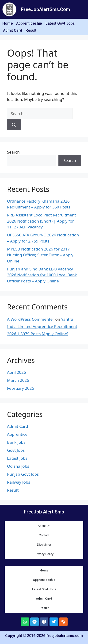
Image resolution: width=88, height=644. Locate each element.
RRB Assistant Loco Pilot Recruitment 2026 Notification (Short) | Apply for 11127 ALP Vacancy (42, 221)
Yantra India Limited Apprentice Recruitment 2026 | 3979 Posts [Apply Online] (42, 326)
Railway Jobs (19, 482)
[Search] (14, 125)
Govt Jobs (16, 450)
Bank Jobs (16, 442)
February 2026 (21, 388)
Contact (44, 535)
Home (8, 23)
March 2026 (18, 380)
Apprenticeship (29, 23)
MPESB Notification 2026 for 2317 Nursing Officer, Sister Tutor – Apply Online (40, 255)
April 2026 (16, 372)
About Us (44, 526)
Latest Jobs (17, 458)
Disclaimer (44, 545)
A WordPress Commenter (31, 319)
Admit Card (13, 30)
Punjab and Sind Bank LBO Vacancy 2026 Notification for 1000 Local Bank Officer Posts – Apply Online (42, 275)
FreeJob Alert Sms (44, 512)
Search (13, 152)
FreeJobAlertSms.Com (46, 9)
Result (31, 30)
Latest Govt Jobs (60, 23)
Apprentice (17, 434)
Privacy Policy (44, 554)
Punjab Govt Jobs (23, 474)
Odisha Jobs (18, 466)
